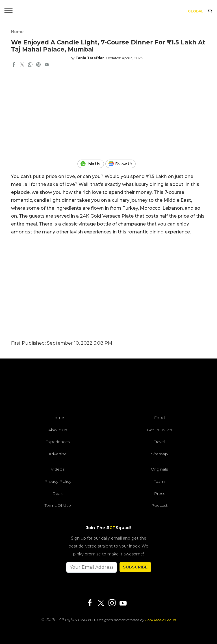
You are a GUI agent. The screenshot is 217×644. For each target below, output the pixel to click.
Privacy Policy (58, 481)
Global (196, 11)
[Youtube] (123, 603)
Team (159, 481)
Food (159, 418)
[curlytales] (108, 388)
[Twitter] (101, 603)
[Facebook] (90, 603)
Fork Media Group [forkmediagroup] (161, 620)
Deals (58, 493)
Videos (58, 469)
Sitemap (160, 454)
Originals (159, 469)
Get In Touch (160, 430)
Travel (159, 442)
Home (17, 32)
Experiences (58, 442)
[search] (210, 11)
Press (160, 493)
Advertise (58, 454)
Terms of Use (58, 505)
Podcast (159, 505)
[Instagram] (112, 603)
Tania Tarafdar (90, 58)
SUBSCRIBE (135, 567)
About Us (58, 430)
